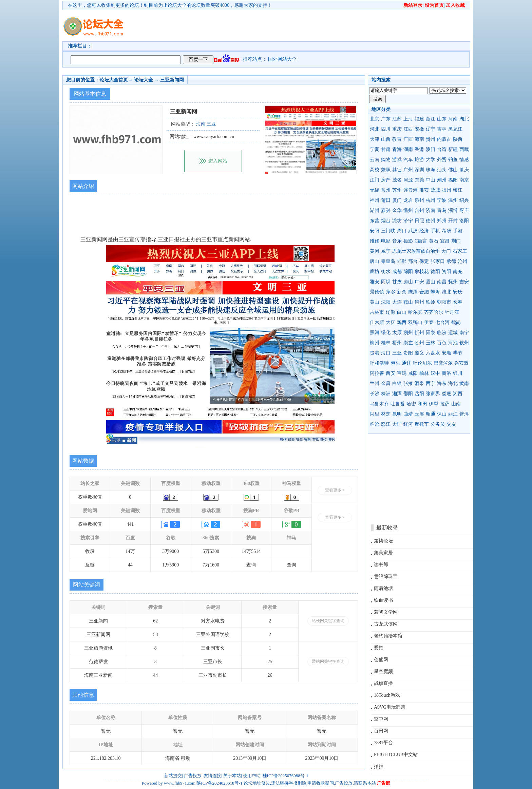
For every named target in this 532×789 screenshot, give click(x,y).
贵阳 (408, 353)
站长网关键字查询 (328, 621)
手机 (435, 231)
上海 (408, 119)
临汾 (442, 333)
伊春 (429, 322)
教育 (397, 139)
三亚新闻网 (172, 80)
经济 (424, 231)
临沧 (375, 424)
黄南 (464, 383)
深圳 (419, 170)
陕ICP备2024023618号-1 (219, 783)
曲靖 (408, 414)
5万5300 (211, 551)
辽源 (391, 312)
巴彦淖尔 (443, 363)
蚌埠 (435, 292)
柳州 (375, 343)
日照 (419, 221)
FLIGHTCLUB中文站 (396, 755)
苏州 (397, 190)
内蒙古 (444, 139)
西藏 (464, 149)
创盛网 (381, 660)
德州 (431, 221)
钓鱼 (453, 160)
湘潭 (397, 394)
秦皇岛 (388, 261)
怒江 (386, 424)
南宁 (464, 333)
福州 (375, 200)
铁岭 (431, 302)
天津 (375, 139)
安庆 (458, 292)
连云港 (411, 190)
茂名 (397, 180)
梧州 (397, 343)
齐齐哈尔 (434, 312)
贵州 (431, 139)
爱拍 (379, 648)
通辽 (406, 363)
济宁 (408, 221)
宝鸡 (402, 373)
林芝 (386, 414)
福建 (419, 119)
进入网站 (218, 161)
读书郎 (381, 565)
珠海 (431, 170)
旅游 (419, 160)
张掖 (408, 383)
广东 (386, 119)
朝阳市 (444, 302)
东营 (375, 221)
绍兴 (464, 200)
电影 (386, 241)
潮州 (442, 180)
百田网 (381, 731)
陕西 (458, 139)
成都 (397, 272)
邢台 (413, 261)
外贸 (442, 160)
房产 (386, 180)
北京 (375, 119)
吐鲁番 (398, 404)
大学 (431, 160)
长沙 (375, 394)
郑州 (442, 221)
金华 (397, 210)
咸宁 (386, 251)
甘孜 (397, 282)
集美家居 (383, 553)
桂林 (386, 343)
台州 (419, 210)
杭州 (431, 200)
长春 (458, 302)
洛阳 (464, 221)
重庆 (397, 129)
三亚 (397, 353)
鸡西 (402, 322)
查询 (251, 565)
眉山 (431, 282)
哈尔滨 (415, 312)
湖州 (375, 210)
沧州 (462, 261)
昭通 (431, 414)
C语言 (421, 241)
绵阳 (408, 272)
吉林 (442, 129)
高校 (375, 170)
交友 (451, 424)
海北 (453, 383)
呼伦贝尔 (422, 363)
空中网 (381, 719)
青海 (397, 149)
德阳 (435, 272)
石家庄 (460, 251)
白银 (397, 383)
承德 (451, 261)
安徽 (419, 129)
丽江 (453, 414)
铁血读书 (383, 600)
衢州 (408, 210)
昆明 (397, 414)
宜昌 (445, 241)
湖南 (408, 149)
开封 (453, 221)
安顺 (446, 353)
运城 (453, 333)
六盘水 (433, 353)
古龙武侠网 (386, 624)
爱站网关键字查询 (328, 661)
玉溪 (419, 414)
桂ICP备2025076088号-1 (286, 776)
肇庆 (464, 170)
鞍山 (408, 302)
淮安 (424, 190)
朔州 (408, 333)
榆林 (424, 373)
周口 (402, 231)
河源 (408, 180)
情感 (464, 160)
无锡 (375, 190)
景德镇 (377, 292)
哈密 (411, 404)
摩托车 (422, 424)
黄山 (375, 302)
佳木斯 (377, 322)
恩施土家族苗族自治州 (416, 251)
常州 (386, 190)
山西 (386, 139)
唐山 (375, 261)
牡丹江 (452, 312)
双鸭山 (415, 322)
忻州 (419, 333)
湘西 (458, 394)
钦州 (464, 343)
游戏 (397, 160)
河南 (453, 119)
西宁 (431, 383)
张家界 (433, 394)
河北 (375, 129)
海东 (442, 383)
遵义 (419, 353)
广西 (408, 139)
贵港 (375, 353)
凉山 (408, 282)
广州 (408, 170)
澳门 (431, 149)
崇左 (408, 343)
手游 (458, 231)
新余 (402, 292)
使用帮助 (252, 776)
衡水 (386, 272)
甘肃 (386, 149)
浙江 (431, 119)
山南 (456, 404)
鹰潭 (413, 292)
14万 (130, 551)
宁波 (442, 200)
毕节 (458, 353)
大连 (397, 302)
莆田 (386, 200)
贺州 (419, 343)
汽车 (408, 160)
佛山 (453, 170)
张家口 (438, 261)
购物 (386, 160)
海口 (386, 353)
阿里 (375, 414)
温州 (453, 200)
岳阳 (419, 394)
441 (130, 524)
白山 (402, 312)
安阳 (375, 231)
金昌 (386, 383)
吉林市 (377, 312)
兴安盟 (461, 363)
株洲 (386, 394)
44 (130, 565)
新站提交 (173, 776)
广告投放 (193, 776)
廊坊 (375, 272)
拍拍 (379, 766)
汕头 (442, 170)
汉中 (435, 373)
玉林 (431, 343)
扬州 (446, 190)
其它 (397, 170)
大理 (397, 424)
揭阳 (453, 180)
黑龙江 (455, 129)
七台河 (442, 322)
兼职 (386, 170)
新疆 (453, 149)
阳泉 (431, 333)
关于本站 (232, 776)
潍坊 (397, 221)
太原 (397, 333)
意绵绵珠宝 (386, 576)
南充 (458, 272)
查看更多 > (335, 490)
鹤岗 (456, 322)
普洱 (464, 414)
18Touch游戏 (387, 695)
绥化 (386, 333)
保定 (424, 261)
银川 (458, 373)
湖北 (464, 119)
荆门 (456, 241)
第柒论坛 (383, 541)
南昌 (442, 282)
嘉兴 (386, 210)
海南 (419, 139)
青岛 (442, 210)
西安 (391, 373)
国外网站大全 (282, 59)
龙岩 (408, 200)
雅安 (375, 282)
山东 (442, 119)
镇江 (458, 190)
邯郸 (402, 261)
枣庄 (464, 210)
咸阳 (413, 373)
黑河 (375, 333)
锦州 (419, 302)
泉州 (419, 200)
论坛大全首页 (114, 80)
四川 (386, 129)
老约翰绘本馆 (388, 636)
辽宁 (431, 129)
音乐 (397, 241)
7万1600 (211, 565)
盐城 (435, 190)
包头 (395, 363)
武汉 (413, 231)
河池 (453, 343)
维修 (375, 241)
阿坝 (386, 282)
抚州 (453, 282)
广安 (419, 282)
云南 (375, 160)
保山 (442, 414)
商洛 (446, 373)
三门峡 (388, 231)
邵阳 (408, 394)
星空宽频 (383, 671)
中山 (431, 180)
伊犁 (434, 404)
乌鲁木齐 (379, 404)
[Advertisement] (305, 26)
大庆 (391, 322)
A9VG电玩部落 (390, 707)
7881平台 (383, 743)
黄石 (434, 241)
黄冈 (375, 251)
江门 (375, 180)
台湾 (442, 149)
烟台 (386, 221)
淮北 (446, 292)
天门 (446, 251)
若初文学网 (386, 612)
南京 (464, 180)
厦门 (397, 200)
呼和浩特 (379, 363)
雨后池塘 (383, 588)
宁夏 (375, 149)
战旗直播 (383, 683)
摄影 (408, 241)
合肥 (424, 292)
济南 (431, 210)
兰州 (375, 383)
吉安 (464, 282)
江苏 (397, 119)
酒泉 (419, 383)
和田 (422, 404)
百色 (442, 343)
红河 (408, 424)
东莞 (419, 180)
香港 (419, 149)
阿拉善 (377, 373)
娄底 (446, 394)
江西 (408, 129)
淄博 (453, 210)
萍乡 (391, 292)
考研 (446, 231)
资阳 (446, 272)
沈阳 (386, 302)
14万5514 (251, 551)
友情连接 (212, 776)
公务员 (438, 424)
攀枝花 (422, 272)
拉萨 (445, 404)
